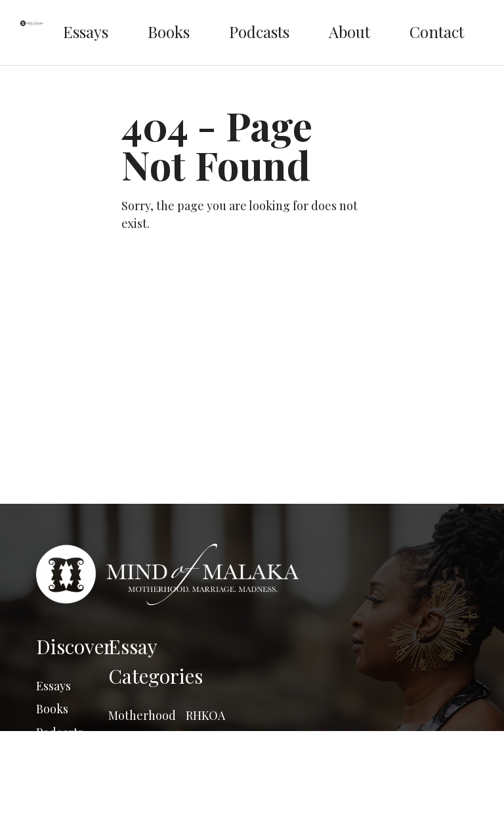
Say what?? (216, 738)
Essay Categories (156, 661)
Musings (131, 785)
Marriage (133, 738)
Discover (72, 646)
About (349, 32)
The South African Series (214, 778)
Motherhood (141, 715)
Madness (132, 762)
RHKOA (205, 715)
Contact (437, 32)
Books (169, 32)
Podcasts (259, 32)
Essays (86, 32)
